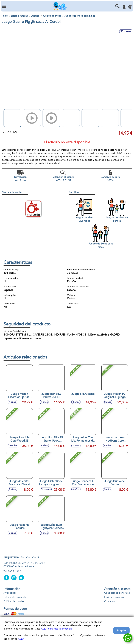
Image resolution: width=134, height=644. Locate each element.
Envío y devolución (115, 597)
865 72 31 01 (15, 571)
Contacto (109, 601)
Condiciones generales (117, 593)
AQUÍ (21, 639)
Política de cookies (14, 601)
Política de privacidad (16, 597)
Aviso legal (10, 593)
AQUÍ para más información (56, 629)
